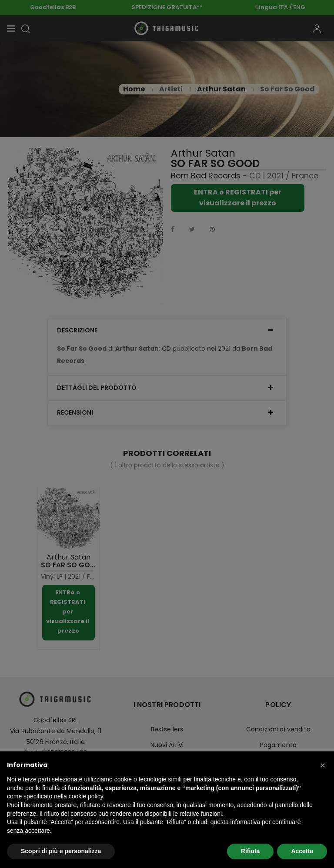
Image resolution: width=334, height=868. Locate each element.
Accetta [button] (302, 851)
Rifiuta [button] (250, 851)
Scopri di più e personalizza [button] (61, 851)
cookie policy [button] (86, 796)
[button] (323, 765)
